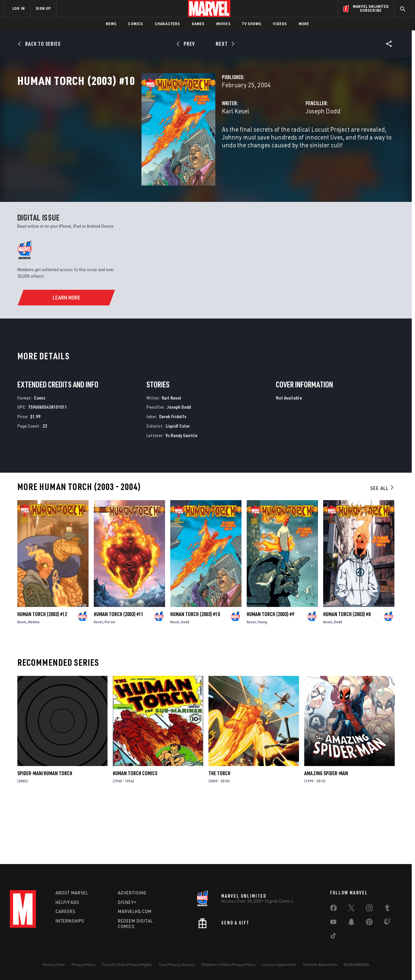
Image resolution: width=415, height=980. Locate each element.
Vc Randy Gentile (181, 492)
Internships (70, 921)
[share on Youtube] (333, 923)
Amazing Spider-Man (326, 830)
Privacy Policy (83, 964)
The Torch (219, 830)
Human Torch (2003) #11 (119, 671)
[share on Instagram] (369, 909)
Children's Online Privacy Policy (228, 964)
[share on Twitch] (387, 923)
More (304, 24)
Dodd (185, 678)
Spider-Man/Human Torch (45, 830)
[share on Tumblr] (387, 909)
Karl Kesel (149, 140)
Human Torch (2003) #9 (270, 671)
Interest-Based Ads (320, 964)
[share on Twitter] (351, 909)
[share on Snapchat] (351, 923)
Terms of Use (54, 964)
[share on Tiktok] (333, 937)
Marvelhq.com (135, 911)
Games (198, 24)
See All (382, 545)
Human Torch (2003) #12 (42, 671)
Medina (34, 678)
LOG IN (19, 8)
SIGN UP (43, 8)
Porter (110, 678)
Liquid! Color (178, 482)
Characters (167, 24)
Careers (66, 911)
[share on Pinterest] (369, 923)
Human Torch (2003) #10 (195, 671)
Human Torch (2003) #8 (347, 671)
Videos (280, 24)
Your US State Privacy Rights (127, 964)
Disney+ (127, 902)
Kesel (22, 678)
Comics (135, 24)
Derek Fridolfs (173, 473)
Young (262, 678)
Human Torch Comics (135, 830)
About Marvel (72, 893)
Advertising (132, 893)
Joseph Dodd (280, 140)
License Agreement (279, 964)
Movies (223, 24)
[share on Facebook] (333, 909)
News (111, 24)
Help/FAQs (67, 902)
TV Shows (252, 24)
